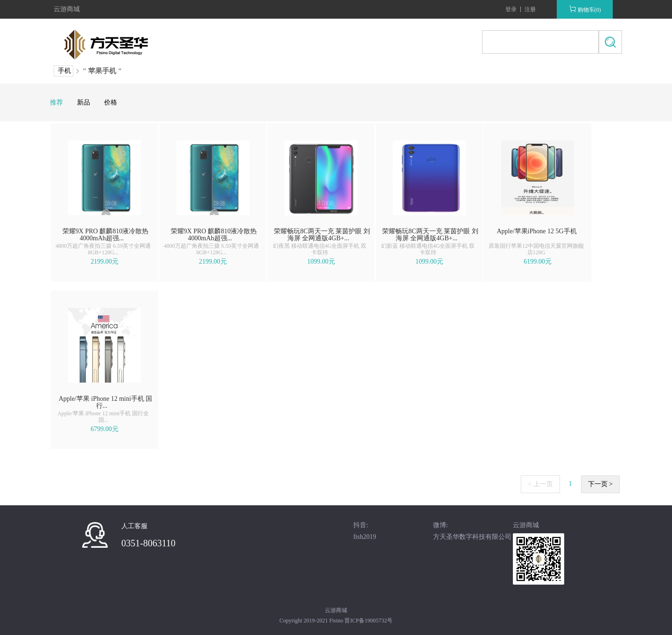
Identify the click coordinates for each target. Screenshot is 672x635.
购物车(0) (585, 9)
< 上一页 (540, 484)
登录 (511, 9)
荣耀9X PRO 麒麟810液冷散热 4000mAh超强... (105, 235)
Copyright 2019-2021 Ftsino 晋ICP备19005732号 (336, 621)
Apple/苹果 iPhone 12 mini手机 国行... (106, 402)
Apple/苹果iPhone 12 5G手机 (536, 231)
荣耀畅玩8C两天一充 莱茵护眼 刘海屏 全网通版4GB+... (322, 235)
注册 (530, 9)
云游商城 (67, 9)
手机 (64, 71)
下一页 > (600, 484)
